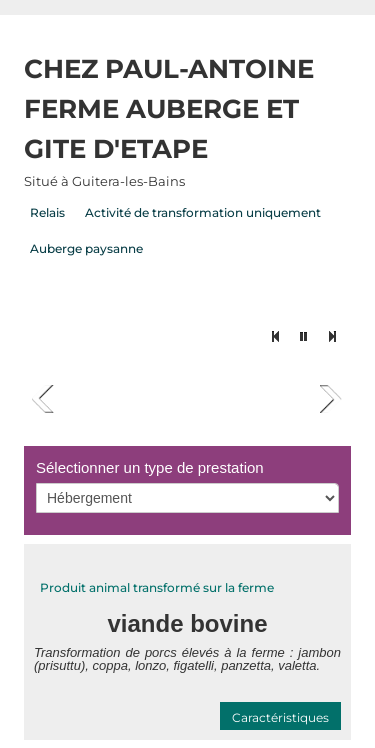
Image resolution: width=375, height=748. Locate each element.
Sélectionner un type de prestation (150, 467)
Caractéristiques (280, 717)
